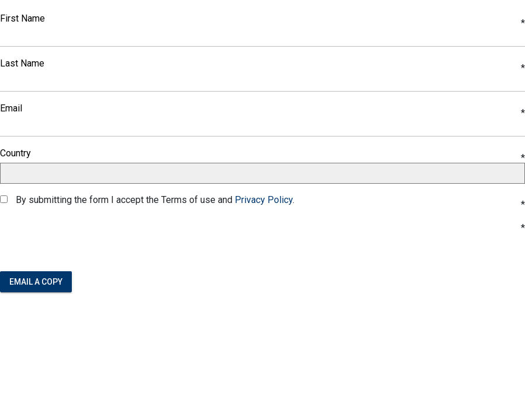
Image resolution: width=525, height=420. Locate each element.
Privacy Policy (264, 200)
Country (15, 153)
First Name (22, 19)
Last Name (22, 64)
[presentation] (89, 239)
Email (11, 108)
